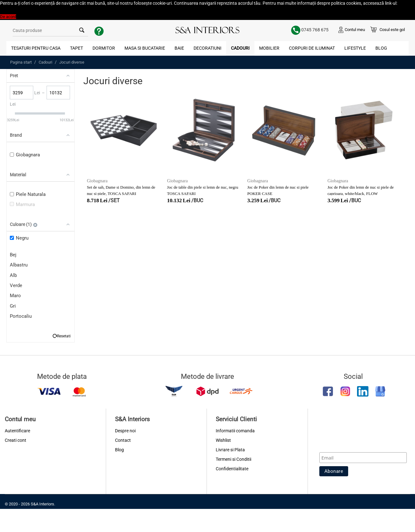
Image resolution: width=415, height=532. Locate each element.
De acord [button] (8, 17)
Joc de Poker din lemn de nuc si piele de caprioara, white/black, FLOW (361, 190)
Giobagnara (25, 155)
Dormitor (104, 48)
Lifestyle (355, 48)
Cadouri (240, 48)
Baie (179, 48)
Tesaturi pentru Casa (36, 48)
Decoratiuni (207, 48)
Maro (15, 296)
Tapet (77, 48)
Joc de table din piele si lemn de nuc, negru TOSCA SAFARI (203, 190)
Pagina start (21, 62)
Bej (13, 255)
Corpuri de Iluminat (312, 48)
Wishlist (223, 440)
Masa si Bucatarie (145, 48)
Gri (13, 306)
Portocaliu (21, 316)
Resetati (64, 336)
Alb (13, 275)
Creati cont (16, 440)
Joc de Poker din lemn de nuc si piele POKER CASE (278, 190)
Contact (123, 440)
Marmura (22, 204)
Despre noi (125, 431)
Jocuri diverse (72, 62)
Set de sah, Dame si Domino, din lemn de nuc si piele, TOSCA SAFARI (121, 190)
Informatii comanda (235, 431)
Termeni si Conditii (233, 459)
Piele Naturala (28, 194)
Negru (19, 238)
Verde (16, 285)
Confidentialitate (232, 469)
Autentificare (17, 431)
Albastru (19, 265)
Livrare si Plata (230, 450)
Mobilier (269, 48)
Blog (381, 48)
